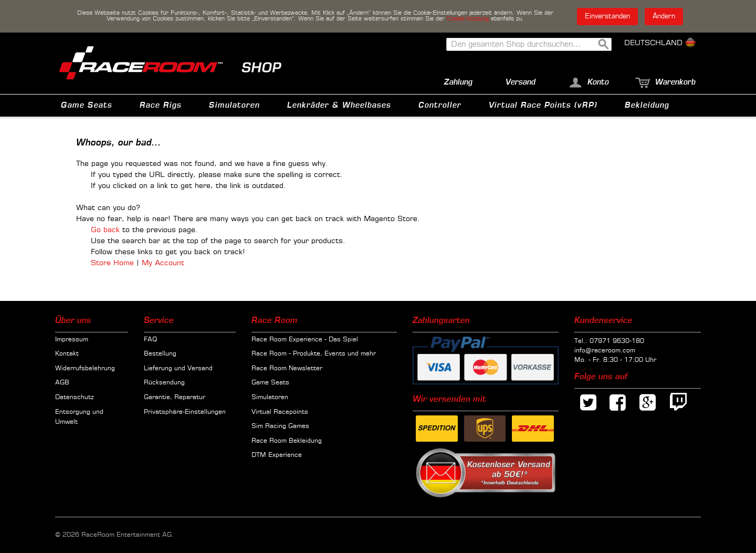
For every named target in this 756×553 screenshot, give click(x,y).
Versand (521, 82)
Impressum (72, 340)
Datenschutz (75, 398)
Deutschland (660, 43)
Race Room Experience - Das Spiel (305, 340)
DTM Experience (277, 455)
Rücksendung (164, 383)
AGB (62, 383)
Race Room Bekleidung (287, 441)
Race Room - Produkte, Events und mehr (314, 354)
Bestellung (160, 354)
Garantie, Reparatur (175, 398)
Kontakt (67, 354)
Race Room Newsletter (287, 369)
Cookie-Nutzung (468, 19)
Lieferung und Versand (178, 369)
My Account (163, 263)
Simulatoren (270, 398)
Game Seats (270, 383)
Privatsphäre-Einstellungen (185, 412)
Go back (105, 230)
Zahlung (458, 82)
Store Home (112, 263)
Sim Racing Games (280, 426)
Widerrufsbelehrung (85, 369)
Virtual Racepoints (280, 412)
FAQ (150, 340)
